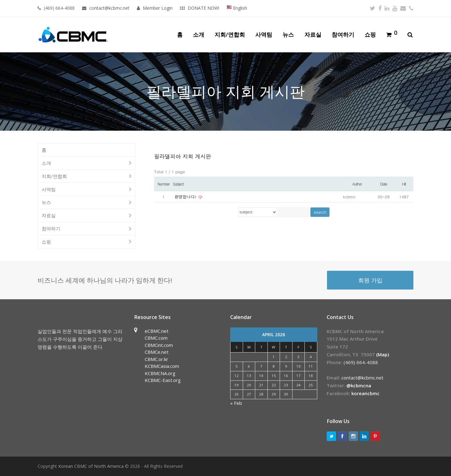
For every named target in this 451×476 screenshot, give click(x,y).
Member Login (158, 8)
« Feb (236, 403)
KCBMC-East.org (163, 380)
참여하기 (51, 228)
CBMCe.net (157, 352)
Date (384, 184)
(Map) (383, 354)
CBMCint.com (159, 345)
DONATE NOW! (203, 8)
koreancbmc (365, 393)
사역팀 (49, 189)
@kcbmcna (359, 385)
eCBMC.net (157, 331)
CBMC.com (156, 338)
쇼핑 (46, 242)
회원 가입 (370, 280)
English (237, 8)
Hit (404, 184)
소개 (46, 163)
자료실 (49, 215)
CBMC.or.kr (156, 359)
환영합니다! (186, 197)
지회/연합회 (54, 176)
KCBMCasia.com (162, 366)
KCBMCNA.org (160, 373)
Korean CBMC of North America (91, 466)
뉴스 (46, 202)
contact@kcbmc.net (110, 8)
